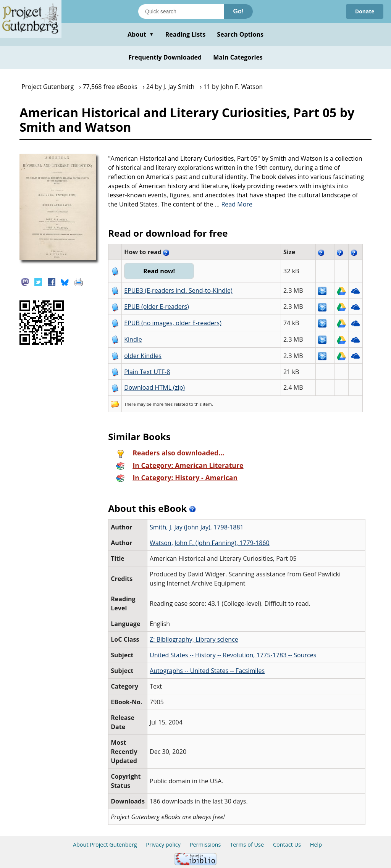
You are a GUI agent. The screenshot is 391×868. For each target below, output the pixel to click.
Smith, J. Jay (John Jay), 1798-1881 (197, 527)
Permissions (205, 845)
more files (163, 404)
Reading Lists (186, 34)
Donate (364, 11)
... (234, 204)
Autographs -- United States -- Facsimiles (207, 671)
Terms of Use (247, 845)
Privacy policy (163, 845)
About (141, 34)
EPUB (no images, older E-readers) (173, 323)
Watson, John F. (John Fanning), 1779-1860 (210, 543)
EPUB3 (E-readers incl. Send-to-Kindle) (178, 290)
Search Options (240, 34)
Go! (238, 11)
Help (316, 845)
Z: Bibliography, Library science (194, 639)
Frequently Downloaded (165, 57)
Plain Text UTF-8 (147, 372)
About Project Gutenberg (105, 845)
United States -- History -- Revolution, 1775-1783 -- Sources (233, 655)
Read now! (159, 271)
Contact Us (287, 845)
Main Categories (238, 57)
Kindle (133, 339)
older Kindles (143, 356)
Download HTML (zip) (154, 387)
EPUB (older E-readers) (156, 307)
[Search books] (181, 11)
